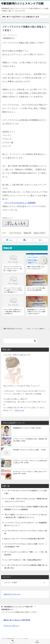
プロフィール (19, 410)
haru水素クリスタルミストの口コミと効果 (30, 450)
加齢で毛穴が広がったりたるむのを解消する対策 (14, 329)
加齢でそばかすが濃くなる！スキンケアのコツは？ (36, 268)
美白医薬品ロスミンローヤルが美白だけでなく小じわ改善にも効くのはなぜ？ (36, 312)
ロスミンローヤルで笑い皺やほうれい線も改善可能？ (36, 289)
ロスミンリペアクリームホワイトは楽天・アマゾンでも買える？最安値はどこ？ (13, 290)
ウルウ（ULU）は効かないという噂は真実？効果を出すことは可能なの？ (13, 312)
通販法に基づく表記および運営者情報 (17, 620)
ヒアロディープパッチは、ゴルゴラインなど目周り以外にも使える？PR (30, 462)
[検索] (20, 341)
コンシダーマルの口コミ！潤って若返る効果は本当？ (23, 560)
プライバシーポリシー (11, 626)
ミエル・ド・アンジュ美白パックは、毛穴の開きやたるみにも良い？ (38, 329)
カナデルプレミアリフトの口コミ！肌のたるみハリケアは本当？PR (30, 473)
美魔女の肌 (27, 233)
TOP (18, 607)
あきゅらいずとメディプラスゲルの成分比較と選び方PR (24, 539)
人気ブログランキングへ (12, 594)
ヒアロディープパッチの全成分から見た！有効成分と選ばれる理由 (30, 440)
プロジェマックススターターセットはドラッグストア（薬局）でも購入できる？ (13, 269)
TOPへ (38, 641)
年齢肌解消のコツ (9, 38)
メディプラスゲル (15, 233)
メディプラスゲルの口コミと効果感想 (20, 203)
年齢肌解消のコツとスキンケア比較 (22, 3)
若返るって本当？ (40, 233)
